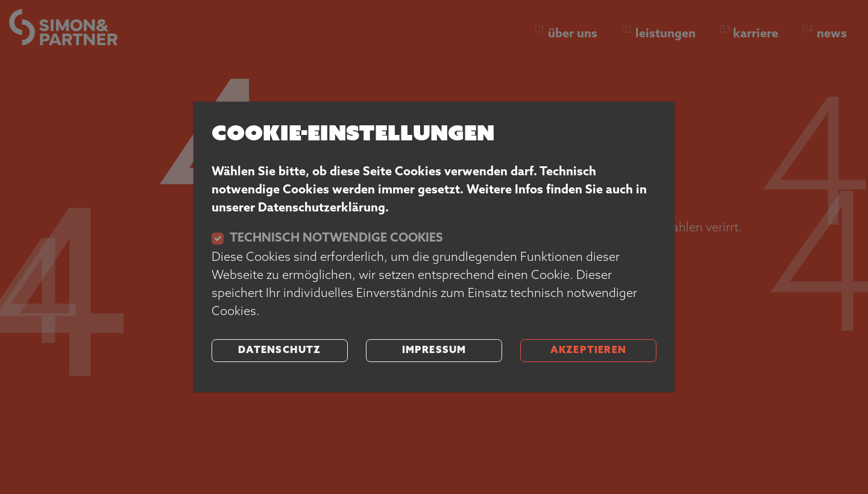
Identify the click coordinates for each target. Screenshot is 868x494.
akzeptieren (588, 351)
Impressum (434, 351)
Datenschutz (279, 351)
